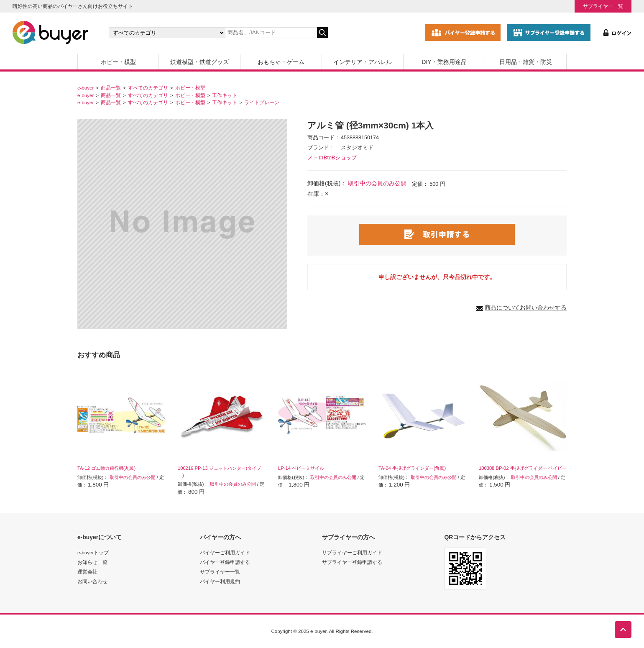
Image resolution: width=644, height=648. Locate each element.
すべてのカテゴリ (148, 88)
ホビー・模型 (118, 62)
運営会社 (87, 572)
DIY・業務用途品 (444, 62)
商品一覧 (111, 88)
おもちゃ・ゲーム (281, 62)
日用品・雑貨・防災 (526, 62)
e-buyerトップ (93, 552)
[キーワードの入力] (271, 33)
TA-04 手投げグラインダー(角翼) (412, 468)
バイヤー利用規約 (220, 581)
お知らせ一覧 (92, 562)
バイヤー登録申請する (225, 562)
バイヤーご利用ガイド (225, 552)
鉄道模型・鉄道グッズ (199, 62)
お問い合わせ (92, 581)
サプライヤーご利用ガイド (352, 552)
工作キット (225, 95)
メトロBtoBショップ (332, 158)
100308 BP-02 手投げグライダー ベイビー (523, 468)
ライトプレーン (262, 102)
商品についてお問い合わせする (526, 307)
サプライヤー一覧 (603, 6)
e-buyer (86, 88)
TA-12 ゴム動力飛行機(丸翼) (106, 468)
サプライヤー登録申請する (352, 562)
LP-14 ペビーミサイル (301, 468)
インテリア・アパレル (363, 62)
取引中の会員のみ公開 (377, 183)
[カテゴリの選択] (167, 33)
